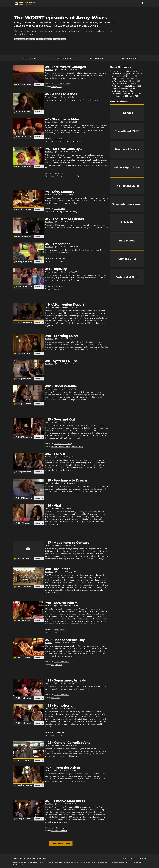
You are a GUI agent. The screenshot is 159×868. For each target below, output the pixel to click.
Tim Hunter (58, 286)
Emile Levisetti (60, 630)
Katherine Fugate (75, 176)
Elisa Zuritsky (57, 212)
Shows (16, 858)
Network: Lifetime (44, 39)
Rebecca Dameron (59, 831)
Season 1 (49, 195)
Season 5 (49, 545)
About (23, 858)
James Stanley (77, 142)
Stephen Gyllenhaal (62, 84)
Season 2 (49, 70)
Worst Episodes (63, 58)
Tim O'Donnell (57, 261)
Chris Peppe (59, 732)
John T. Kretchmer (61, 662)
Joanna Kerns (59, 209)
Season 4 (49, 422)
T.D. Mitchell (56, 633)
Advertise (31, 858)
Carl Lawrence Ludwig (63, 444)
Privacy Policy (42, 858)
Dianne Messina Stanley (61, 142)
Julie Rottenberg (70, 212)
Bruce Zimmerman (59, 176)
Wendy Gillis (56, 87)
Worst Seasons (129, 58)
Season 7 (49, 97)
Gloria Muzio (59, 139)
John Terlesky (59, 258)
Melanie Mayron (60, 828)
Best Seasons (96, 58)
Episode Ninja (140, 858)
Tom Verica (58, 173)
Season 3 (49, 122)
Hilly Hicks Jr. (57, 665)
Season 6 (49, 222)
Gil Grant (55, 289)
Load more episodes (61, 843)
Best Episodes (30, 58)
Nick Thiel (55, 698)
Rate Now (39, 85)
